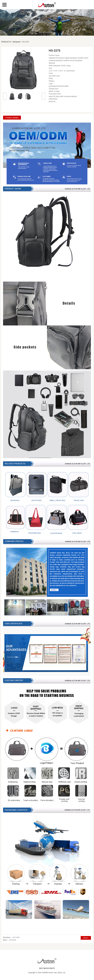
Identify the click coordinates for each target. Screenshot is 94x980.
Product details (12, 118)
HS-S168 (16, 937)
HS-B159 (12, 940)
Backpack (17, 42)
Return (86, 938)
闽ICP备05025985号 (47, 968)
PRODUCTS (6, 42)
